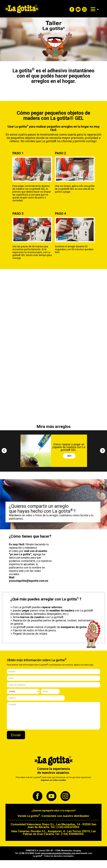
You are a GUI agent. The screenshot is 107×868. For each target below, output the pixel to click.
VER (69, 456)
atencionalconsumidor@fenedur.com (58, 853)
